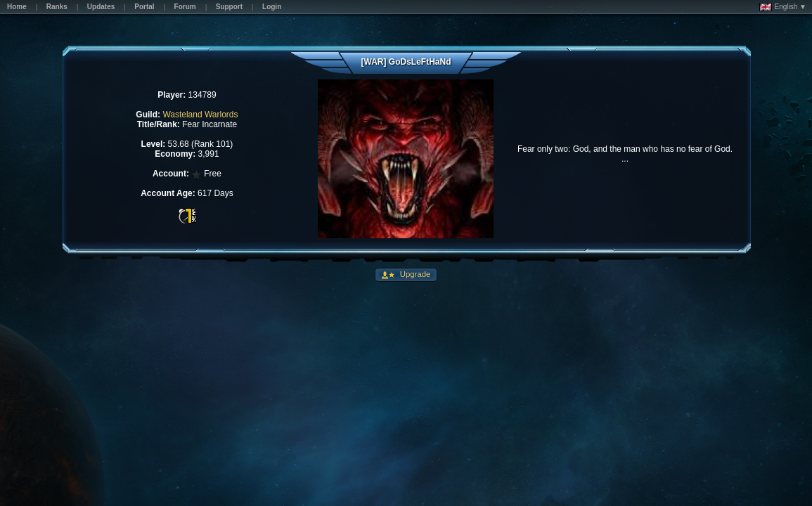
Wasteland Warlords (200, 115)
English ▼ (783, 7)
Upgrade (414, 274)
